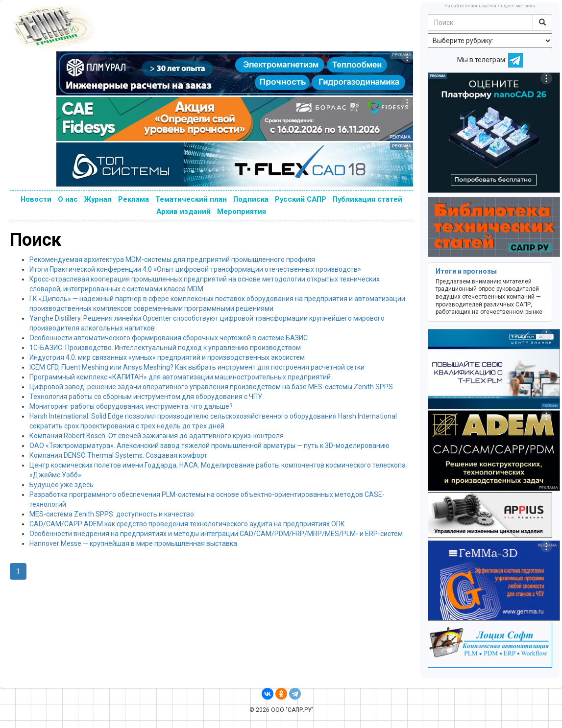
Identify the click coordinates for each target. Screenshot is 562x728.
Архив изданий (183, 211)
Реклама (134, 199)
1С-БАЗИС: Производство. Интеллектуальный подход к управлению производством (165, 348)
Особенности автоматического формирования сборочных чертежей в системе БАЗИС (169, 338)
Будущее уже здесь (61, 485)
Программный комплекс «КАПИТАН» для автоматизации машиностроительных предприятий (180, 377)
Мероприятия (242, 211)
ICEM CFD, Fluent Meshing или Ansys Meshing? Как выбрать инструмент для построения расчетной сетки (197, 367)
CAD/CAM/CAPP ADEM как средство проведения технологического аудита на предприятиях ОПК (187, 524)
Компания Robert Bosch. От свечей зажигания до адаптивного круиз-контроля (157, 436)
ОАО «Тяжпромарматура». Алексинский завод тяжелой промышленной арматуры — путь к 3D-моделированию (209, 446)
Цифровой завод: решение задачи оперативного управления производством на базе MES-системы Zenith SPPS (211, 387)
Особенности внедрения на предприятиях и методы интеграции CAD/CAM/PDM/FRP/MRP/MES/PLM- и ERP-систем (216, 534)
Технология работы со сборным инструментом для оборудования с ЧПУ (146, 397)
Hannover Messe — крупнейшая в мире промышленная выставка (133, 543)
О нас (68, 199)
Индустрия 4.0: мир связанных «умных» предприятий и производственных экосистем (167, 357)
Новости (36, 199)
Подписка (251, 199)
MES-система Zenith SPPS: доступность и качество (112, 514)
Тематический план (191, 199)
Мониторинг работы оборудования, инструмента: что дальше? (131, 406)
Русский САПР (301, 199)
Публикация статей (367, 199)
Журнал (98, 199)
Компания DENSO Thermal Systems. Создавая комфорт (118, 455)
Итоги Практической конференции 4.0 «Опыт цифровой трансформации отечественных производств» (195, 269)
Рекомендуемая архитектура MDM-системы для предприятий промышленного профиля (172, 259)
